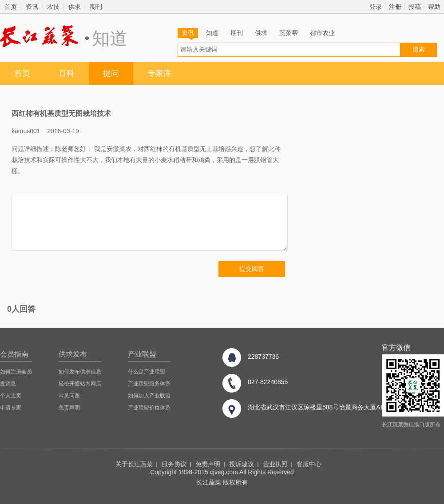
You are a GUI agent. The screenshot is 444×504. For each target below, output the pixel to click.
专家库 (159, 73)
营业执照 (275, 464)
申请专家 (11, 408)
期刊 (96, 7)
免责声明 (69, 408)
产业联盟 (142, 354)
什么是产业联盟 (147, 372)
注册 (395, 7)
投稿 (415, 7)
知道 (212, 33)
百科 (67, 73)
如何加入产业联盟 (149, 396)
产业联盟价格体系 (149, 408)
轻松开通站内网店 (80, 384)
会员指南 (14, 354)
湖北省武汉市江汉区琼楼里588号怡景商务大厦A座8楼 (322, 407)
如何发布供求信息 (80, 372)
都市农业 (322, 33)
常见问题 (69, 396)
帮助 (434, 7)
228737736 (263, 357)
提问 (111, 73)
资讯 (32, 7)
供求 (75, 7)
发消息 (8, 384)
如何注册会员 (16, 372)
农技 (53, 7)
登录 (376, 7)
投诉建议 (242, 464)
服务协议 (174, 464)
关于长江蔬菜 (134, 464)
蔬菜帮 (289, 33)
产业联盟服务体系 (149, 384)
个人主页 (11, 396)
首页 (11, 7)
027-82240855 (268, 382)
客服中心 (309, 464)
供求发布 (73, 354)
